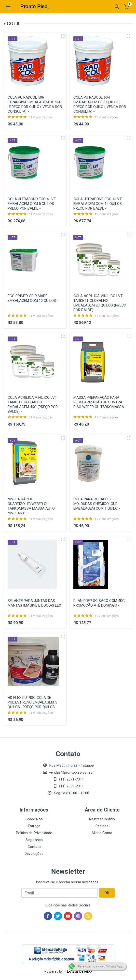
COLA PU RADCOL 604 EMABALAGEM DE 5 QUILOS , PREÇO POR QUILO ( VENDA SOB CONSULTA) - (100, 104)
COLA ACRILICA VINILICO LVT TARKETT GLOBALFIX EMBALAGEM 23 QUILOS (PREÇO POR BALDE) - (100, 303)
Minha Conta (102, 833)
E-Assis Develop (79, 971)
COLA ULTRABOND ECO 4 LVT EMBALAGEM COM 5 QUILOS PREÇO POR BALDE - (32, 204)
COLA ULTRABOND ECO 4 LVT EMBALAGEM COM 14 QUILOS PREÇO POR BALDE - (98, 204)
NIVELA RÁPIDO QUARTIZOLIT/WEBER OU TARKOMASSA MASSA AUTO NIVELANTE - (31, 506)
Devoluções (34, 854)
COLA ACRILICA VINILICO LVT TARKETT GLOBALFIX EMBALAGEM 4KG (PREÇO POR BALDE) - (33, 405)
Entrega (34, 826)
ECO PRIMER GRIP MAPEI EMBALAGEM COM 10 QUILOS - (33, 298)
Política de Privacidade (34, 833)
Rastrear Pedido (102, 819)
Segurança (34, 840)
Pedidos (102, 826)
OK (107, 893)
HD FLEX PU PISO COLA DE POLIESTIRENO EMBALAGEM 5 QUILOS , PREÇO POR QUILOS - (32, 702)
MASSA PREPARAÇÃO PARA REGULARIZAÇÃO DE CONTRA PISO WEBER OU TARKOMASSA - (100, 402)
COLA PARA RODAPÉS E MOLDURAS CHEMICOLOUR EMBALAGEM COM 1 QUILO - (97, 504)
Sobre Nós (34, 819)
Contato (34, 847)
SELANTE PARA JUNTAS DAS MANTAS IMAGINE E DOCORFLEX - (34, 605)
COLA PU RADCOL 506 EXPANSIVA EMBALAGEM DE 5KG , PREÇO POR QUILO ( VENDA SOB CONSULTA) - (35, 104)
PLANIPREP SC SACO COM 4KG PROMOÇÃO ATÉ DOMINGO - (99, 603)
